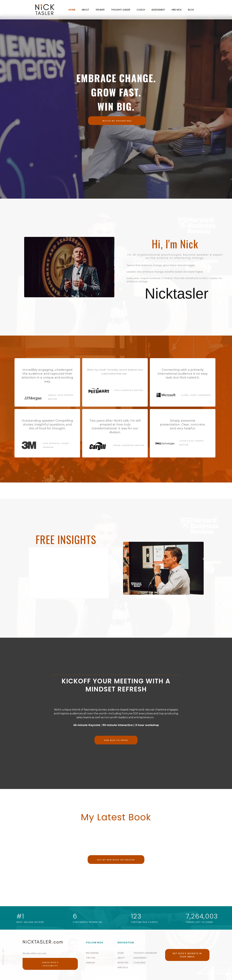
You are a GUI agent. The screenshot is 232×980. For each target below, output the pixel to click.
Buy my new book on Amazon (116, 860)
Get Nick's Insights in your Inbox (187, 955)
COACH (141, 10)
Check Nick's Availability (50, 964)
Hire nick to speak (116, 740)
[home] (33, 10)
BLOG (191, 10)
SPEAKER (100, 10)
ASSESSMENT (158, 10)
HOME (72, 10)
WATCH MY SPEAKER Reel (117, 121)
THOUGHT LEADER (121, 10)
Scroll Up (3, 956)
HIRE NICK (177, 10)
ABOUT (85, 10)
